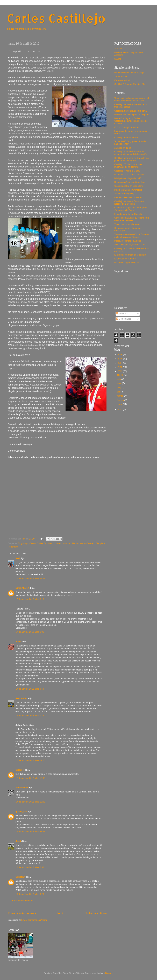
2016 (120, 355)
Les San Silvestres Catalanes (128, 197)
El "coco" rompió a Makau (127, 127)
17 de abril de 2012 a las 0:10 (30, 599)
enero (120, 404)
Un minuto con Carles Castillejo (129, 175)
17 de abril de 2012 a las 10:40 (30, 716)
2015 (120, 359)
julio (119, 379)
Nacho (75, 543)
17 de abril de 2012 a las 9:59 (30, 689)
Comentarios (124, 319)
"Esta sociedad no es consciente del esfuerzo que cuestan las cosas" (132, 99)
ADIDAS (118, 49)
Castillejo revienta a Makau (127, 171)
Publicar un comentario (23, 900)
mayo (120, 388)
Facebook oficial (122, 80)
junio (119, 383)
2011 (120, 410)
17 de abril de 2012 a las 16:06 (30, 778)
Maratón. (67, 543)
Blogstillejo (23, 543)
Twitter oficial (121, 76)
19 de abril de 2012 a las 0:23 (30, 894)
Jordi (18, 841)
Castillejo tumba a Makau (126, 138)
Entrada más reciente (22, 913)
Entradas (122, 313)
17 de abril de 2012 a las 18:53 (30, 802)
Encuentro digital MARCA (127, 263)
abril (119, 392)
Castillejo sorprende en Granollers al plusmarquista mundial (132, 159)
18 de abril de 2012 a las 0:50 (30, 867)
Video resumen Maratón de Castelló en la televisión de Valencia (131, 236)
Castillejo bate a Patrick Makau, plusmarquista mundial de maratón (131, 153)
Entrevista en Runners (125, 259)
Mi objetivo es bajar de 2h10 (128, 178)
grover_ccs (21, 812)
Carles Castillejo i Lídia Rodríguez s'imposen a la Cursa (131, 209)
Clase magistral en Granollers (129, 186)
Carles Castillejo (56, 18)
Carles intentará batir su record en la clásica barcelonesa (132, 219)
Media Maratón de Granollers (128, 190)
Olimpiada (101, 543)
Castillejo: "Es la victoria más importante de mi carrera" (128, 166)
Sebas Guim (22, 788)
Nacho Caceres (87, 543)
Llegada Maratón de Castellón (129, 214)
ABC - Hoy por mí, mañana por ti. (130, 245)
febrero (121, 400)
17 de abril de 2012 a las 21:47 (30, 832)
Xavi (18, 558)
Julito (18, 642)
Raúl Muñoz (22, 698)
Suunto (118, 59)
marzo (120, 396)
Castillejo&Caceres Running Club (130, 84)
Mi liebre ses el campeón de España (132, 115)
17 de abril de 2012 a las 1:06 (30, 632)
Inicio (61, 913)
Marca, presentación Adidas (128, 241)
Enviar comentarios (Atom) (34, 920)
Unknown (20, 877)
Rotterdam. (13, 547)
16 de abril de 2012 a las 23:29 (30, 578)
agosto (120, 375)
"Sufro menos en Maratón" (127, 224)
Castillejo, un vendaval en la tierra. (131, 111)
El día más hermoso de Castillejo (130, 255)
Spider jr (20, 770)
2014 (120, 363)
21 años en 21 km (123, 148)
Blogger (109, 973)
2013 (120, 367)
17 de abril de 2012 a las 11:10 (30, 760)
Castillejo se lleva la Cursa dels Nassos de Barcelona (129, 203)
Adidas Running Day (124, 194)
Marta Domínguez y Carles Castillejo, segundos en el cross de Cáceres (131, 121)
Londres (58, 543)
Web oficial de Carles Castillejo (129, 73)
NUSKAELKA (22, 588)
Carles (33, 543)
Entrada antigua (96, 913)
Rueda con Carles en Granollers (130, 182)
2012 (120, 371)
